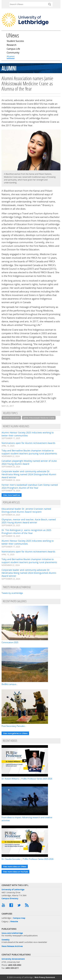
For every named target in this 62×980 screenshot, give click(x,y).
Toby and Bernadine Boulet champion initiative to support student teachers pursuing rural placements (29, 452)
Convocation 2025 (10, 642)
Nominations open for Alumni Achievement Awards (28, 443)
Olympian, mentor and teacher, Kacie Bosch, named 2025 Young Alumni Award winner (29, 521)
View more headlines (12, 495)
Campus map (19, 918)
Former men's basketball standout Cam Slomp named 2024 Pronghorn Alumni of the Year (30, 486)
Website (14, 921)
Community (13, 53)
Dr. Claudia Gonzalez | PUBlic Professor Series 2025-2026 (27, 859)
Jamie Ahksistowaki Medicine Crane (39, 418)
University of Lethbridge (13, 890)
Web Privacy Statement (45, 977)
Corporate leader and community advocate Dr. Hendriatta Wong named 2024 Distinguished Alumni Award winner (29, 474)
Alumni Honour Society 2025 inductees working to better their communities (28, 434)
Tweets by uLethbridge (12, 593)
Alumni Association (11, 418)
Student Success (15, 41)
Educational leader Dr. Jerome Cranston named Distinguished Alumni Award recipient (26, 510)
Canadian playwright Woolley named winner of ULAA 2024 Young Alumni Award (29, 462)
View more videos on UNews (15, 866)
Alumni (11, 57)
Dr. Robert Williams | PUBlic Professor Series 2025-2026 (27, 779)
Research (12, 45)
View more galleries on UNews (15, 733)
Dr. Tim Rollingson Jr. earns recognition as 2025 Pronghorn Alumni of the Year (26, 532)
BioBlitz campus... (10, 684)
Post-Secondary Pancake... (14, 726)
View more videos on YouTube (15, 872)
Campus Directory (10, 898)
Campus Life (13, 49)
